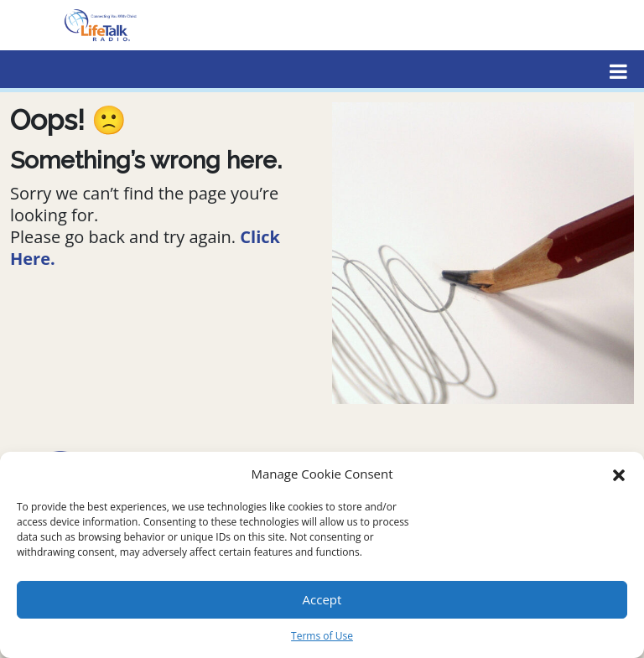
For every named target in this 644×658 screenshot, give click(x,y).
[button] (619, 474)
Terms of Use (322, 636)
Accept (322, 599)
